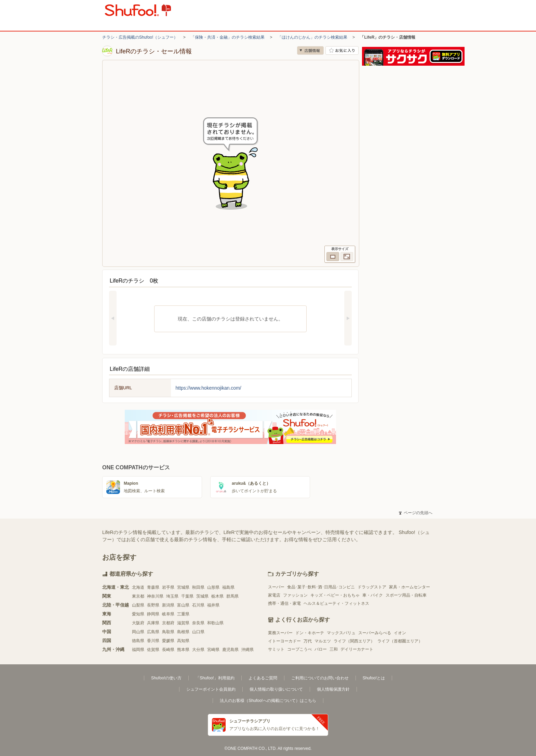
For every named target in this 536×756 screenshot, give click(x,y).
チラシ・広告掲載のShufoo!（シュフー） (140, 37)
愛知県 (138, 614)
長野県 (153, 605)
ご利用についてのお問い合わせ (320, 678)
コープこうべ (299, 649)
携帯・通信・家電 (284, 603)
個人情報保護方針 (333, 689)
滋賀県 (183, 623)
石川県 (198, 605)
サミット (276, 649)
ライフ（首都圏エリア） (400, 641)
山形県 (213, 587)
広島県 (153, 632)
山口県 (198, 632)
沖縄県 (247, 650)
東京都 (138, 596)
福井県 (213, 605)
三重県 (183, 614)
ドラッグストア (372, 587)
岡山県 (138, 632)
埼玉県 (172, 596)
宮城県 (183, 587)
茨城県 (202, 596)
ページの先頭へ (416, 513)
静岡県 (153, 614)
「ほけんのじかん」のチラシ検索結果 (312, 37)
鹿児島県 (230, 650)
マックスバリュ (341, 633)
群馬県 (232, 596)
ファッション (295, 595)
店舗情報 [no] (310, 50)
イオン (400, 633)
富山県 (183, 605)
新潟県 (168, 605)
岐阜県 (168, 614)
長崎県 (168, 650)
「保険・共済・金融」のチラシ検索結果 (228, 37)
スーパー (276, 587)
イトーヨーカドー (284, 641)
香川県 (153, 641)
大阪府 (138, 623)
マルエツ (323, 641)
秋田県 (198, 587)
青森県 (153, 587)
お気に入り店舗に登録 (342, 50)
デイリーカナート (357, 649)
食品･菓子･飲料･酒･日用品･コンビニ (321, 587)
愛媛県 (168, 641)
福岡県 (138, 650)
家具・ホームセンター (410, 587)
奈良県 (198, 623)
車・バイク (373, 595)
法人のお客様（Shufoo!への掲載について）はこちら (268, 701)
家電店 (274, 595)
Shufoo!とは (374, 678)
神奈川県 (155, 596)
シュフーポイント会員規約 (211, 689)
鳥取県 (168, 632)
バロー (321, 649)
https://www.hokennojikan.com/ (209, 388)
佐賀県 (153, 650)
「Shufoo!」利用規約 (215, 678)
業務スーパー (280, 633)
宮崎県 (213, 650)
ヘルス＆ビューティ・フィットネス (336, 603)
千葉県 (187, 596)
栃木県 (217, 596)
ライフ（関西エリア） (354, 641)
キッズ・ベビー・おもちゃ (335, 595)
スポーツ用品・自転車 (406, 595)
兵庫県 (153, 623)
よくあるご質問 (263, 678)
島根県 (183, 632)
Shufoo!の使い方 (166, 678)
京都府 (168, 623)
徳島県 (138, 641)
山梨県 (138, 605)
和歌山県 (215, 623)
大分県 (198, 650)
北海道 (138, 587)
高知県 (183, 641)
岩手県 (168, 587)
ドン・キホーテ (310, 633)
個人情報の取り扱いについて (276, 689)
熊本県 (183, 650)
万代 (308, 641)
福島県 (228, 587)
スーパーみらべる (375, 633)
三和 (334, 649)
